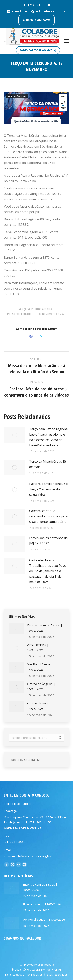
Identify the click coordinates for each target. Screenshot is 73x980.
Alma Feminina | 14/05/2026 (38, 647)
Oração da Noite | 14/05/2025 (40, 706)
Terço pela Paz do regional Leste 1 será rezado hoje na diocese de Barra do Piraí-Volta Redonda (49, 437)
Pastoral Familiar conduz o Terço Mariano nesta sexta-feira (48, 489)
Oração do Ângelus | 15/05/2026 (41, 686)
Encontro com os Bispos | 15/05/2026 (45, 628)
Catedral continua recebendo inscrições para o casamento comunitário (48, 516)
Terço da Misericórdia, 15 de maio (48, 464)
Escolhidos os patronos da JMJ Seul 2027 (48, 541)
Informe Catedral (17, 96)
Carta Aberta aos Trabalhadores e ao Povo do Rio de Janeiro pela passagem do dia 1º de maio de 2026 (48, 571)
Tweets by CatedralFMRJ (26, 760)
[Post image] (15, 435)
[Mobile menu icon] (67, 41)
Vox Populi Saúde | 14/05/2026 (40, 667)
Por (19, 314)
